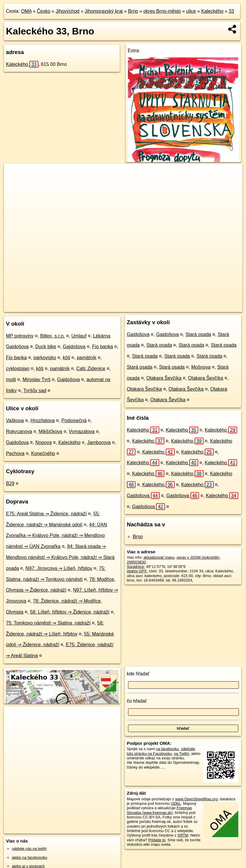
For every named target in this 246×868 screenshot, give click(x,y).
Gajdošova (74, 347)
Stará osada (198, 334)
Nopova (44, 442)
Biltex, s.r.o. (52, 336)
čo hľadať (137, 701)
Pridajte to (157, 840)
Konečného (43, 453)
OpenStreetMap (136, 307)
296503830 (136, 562)
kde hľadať (138, 674)
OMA (26, 11)
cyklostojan (18, 369)
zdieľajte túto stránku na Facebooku (161, 751)
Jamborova (99, 442)
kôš (66, 358)
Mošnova (201, 367)
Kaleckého (212, 11)
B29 (10, 483)
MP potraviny (20, 336)
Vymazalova (82, 431)
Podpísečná (74, 420)
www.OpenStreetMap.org (197, 799)
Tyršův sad (35, 391)
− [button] (14, 183)
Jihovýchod (67, 11)
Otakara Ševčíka (164, 378)
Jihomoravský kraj (104, 11)
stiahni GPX (137, 571)
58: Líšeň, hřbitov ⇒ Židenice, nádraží (70, 612)
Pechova (15, 453)
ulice (191, 11)
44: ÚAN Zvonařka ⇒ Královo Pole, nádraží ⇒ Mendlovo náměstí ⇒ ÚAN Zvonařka (56, 536)
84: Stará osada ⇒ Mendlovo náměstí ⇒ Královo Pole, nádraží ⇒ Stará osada (60, 557)
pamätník (86, 358)
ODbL (176, 803)
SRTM (183, 835)
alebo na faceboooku (30, 857)
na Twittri (181, 754)
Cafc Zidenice (91, 369)
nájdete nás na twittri (29, 849)
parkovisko (45, 358)
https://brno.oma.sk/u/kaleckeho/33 (214, 307)
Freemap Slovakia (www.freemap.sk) (159, 810)
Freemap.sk (167, 307)
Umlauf (79, 336)
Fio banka (102, 347)
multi (11, 380)
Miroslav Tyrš (37, 380)
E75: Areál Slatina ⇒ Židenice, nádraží (46, 514)
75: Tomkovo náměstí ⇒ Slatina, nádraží (48, 623)
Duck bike (46, 347)
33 (231, 11)
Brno (133, 11)
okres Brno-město (162, 11)
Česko (44, 11)
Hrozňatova (42, 420)
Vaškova (15, 420)
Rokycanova (19, 431)
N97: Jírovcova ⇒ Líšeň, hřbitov (59, 568)
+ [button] (14, 174)
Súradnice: (136, 567)
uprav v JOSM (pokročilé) (198, 557)
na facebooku (167, 749)
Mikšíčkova (50, 431)
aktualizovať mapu (159, 557)
